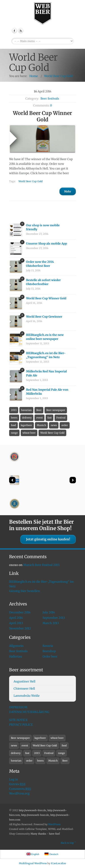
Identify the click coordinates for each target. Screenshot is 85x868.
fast (50, 418)
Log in (14, 779)
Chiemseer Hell (24, 689)
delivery (27, 418)
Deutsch (51, 854)
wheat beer (29, 433)
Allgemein (16, 646)
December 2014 (20, 612)
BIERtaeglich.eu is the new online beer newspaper (45, 337)
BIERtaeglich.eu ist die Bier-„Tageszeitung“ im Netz (46, 355)
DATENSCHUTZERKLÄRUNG (29, 712)
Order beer (50, 657)
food (13, 425)
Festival (61, 418)
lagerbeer (26, 425)
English (33, 854)
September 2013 (54, 618)
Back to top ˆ (68, 843)
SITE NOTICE (18, 720)
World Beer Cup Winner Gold (46, 298)
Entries (17, 784)
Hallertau (16, 657)
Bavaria (48, 646)
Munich (41, 425)
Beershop (49, 651)
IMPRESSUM (18, 707)
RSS (21, 31)
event (39, 418)
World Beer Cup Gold (59, 76)
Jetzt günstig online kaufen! (48, 539)
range (14, 433)
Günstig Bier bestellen (24, 591)
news (54, 425)
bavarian (26, 410)
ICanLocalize (59, 863)
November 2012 (20, 628)
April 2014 (16, 618)
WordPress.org (19, 793)
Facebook (14, 31)
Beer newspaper (56, 410)
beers (14, 418)
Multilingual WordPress (33, 863)
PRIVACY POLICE (21, 725)
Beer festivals (50, 99)
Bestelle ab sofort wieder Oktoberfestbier (43, 282)
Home (34, 76)
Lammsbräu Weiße (27, 696)
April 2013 (16, 623)
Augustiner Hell (24, 681)
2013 (14, 410)
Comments (20, 789)
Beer (39, 410)
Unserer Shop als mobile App (47, 244)
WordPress (54, 824)
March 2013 (51, 623)
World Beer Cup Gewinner (44, 317)
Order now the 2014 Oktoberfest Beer (40, 264)
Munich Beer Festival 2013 (41, 565)
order (65, 425)
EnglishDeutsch (42, 41)
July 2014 (49, 612)
